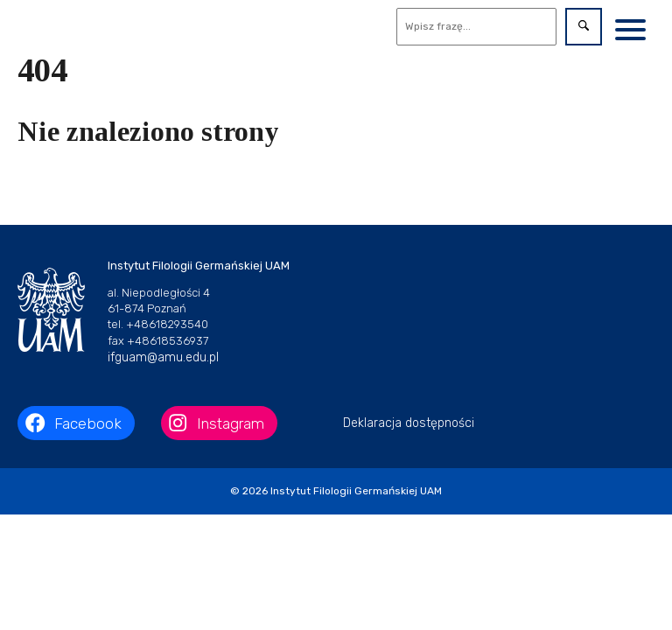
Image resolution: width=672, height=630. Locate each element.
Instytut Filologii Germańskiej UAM (356, 491)
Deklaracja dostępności (409, 423)
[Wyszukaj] (477, 27)
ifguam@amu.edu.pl (163, 357)
